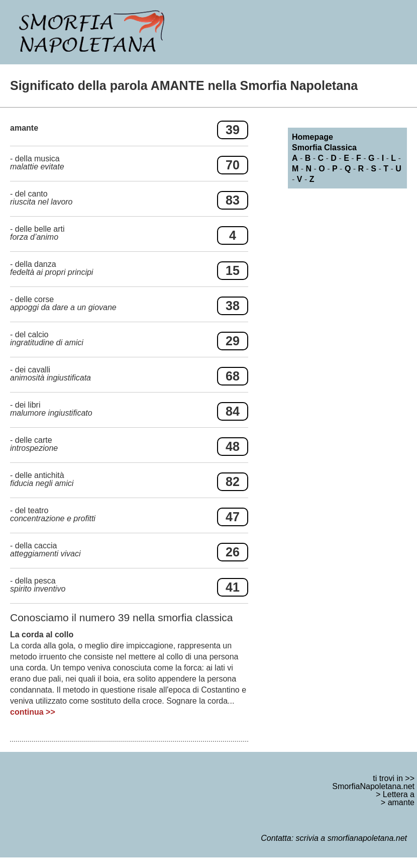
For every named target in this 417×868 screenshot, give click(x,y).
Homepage (312, 137)
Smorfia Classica (324, 148)
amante (401, 802)
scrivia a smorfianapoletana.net (351, 838)
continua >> (33, 712)
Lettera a (399, 794)
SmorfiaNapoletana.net (373, 786)
